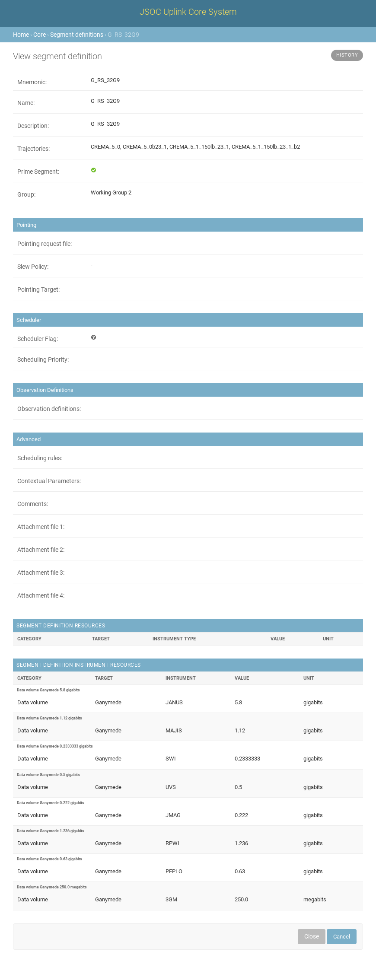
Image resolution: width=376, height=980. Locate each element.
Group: (26, 194)
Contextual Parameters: (49, 481)
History (347, 55)
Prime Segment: (38, 172)
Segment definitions (77, 35)
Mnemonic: (32, 82)
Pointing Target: (38, 290)
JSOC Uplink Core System (188, 12)
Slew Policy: (33, 267)
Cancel (342, 937)
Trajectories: (33, 149)
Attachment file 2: (41, 550)
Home (21, 35)
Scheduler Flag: (38, 339)
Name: (26, 103)
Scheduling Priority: (43, 360)
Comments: (33, 504)
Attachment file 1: (41, 527)
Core (40, 35)
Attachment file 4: (41, 595)
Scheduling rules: (40, 458)
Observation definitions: (49, 409)
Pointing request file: (45, 244)
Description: (33, 126)
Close (312, 936)
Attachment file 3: (41, 573)
